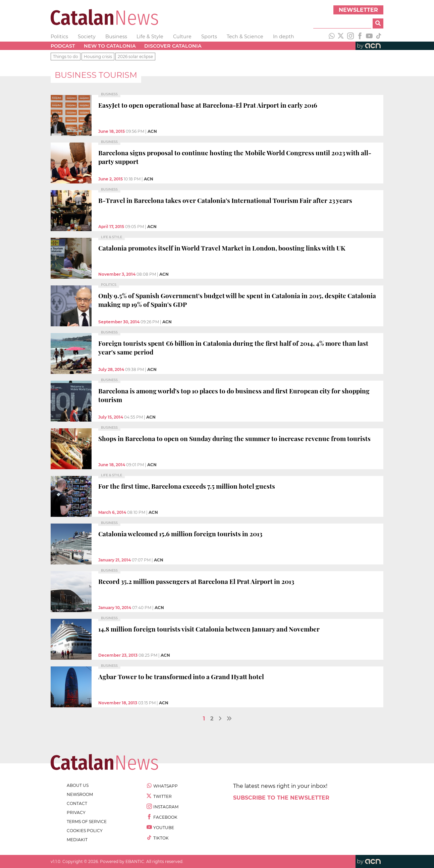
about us (78, 785)
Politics (59, 37)
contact (77, 803)
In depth (284, 37)
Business (116, 37)
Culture (182, 37)
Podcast (63, 46)
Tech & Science (245, 37)
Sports (209, 37)
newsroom (80, 794)
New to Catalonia (110, 46)
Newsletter (358, 10)
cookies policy (85, 831)
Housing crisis (98, 57)
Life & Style (150, 37)
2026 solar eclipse (135, 57)
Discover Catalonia (173, 46)
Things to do (66, 57)
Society (87, 37)
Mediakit (77, 840)
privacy (76, 812)
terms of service (87, 822)
